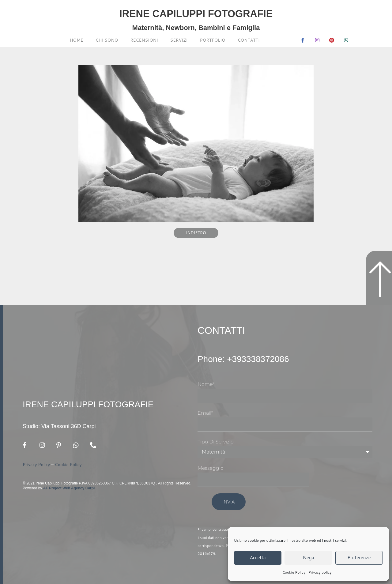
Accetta (258, 558)
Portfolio (213, 40)
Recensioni (144, 40)
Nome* (206, 384)
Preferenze (359, 558)
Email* (205, 413)
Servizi (179, 40)
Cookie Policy (294, 572)
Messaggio (211, 468)
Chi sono (107, 40)
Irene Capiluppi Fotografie (196, 12)
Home (77, 40)
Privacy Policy (36, 465)
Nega (309, 558)
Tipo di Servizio (216, 442)
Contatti (249, 40)
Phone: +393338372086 (250, 359)
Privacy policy (320, 572)
